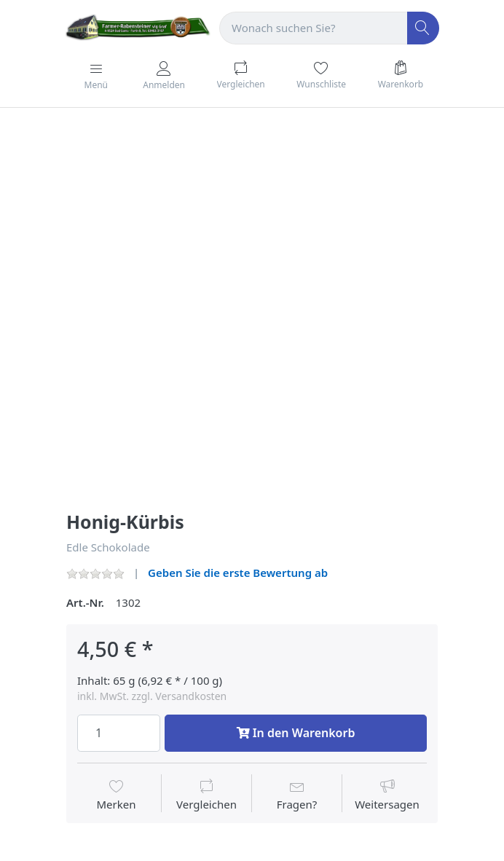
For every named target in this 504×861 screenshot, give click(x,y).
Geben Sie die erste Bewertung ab (238, 573)
